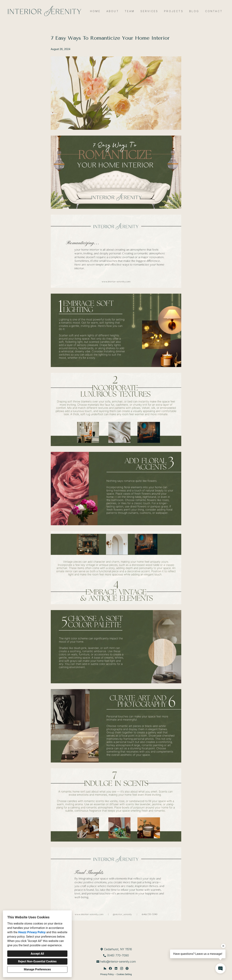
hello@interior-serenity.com (118, 962)
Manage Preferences (37, 969)
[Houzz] (105, 968)
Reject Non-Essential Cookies (37, 961)
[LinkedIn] (116, 968)
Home (95, 11)
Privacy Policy (107, 974)
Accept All (37, 954)
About (113, 11)
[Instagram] (122, 968)
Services (149, 11)
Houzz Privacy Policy (32, 932)
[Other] (127, 968)
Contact (214, 11)
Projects (174, 11)
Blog (194, 11)
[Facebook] (110, 968)
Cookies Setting (124, 974)
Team (130, 11)
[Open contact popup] (220, 968)
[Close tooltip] (223, 946)
